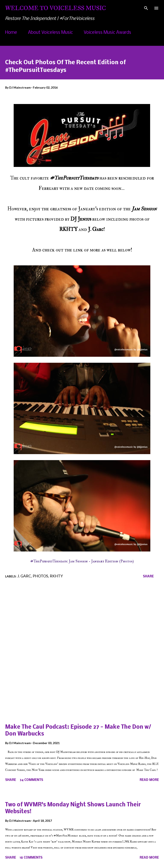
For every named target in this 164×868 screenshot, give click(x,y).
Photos (40, 576)
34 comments (31, 780)
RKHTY (56, 576)
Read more (149, 780)
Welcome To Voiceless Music (56, 8)
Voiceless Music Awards (107, 33)
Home (11, 33)
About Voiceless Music (50, 33)
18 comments (31, 858)
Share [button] (148, 577)
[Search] (146, 8)
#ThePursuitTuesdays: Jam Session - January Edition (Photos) (82, 561)
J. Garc (24, 576)
